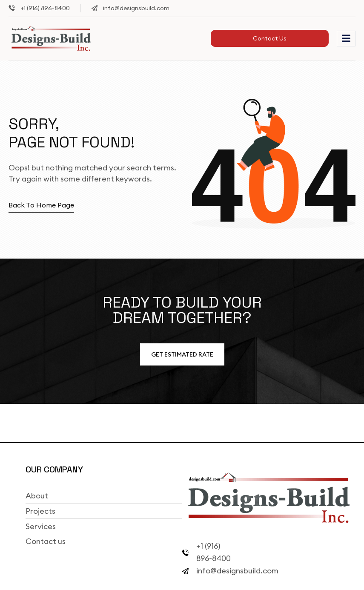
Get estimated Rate (182, 354)
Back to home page (41, 205)
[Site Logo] (51, 38)
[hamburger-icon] (346, 39)
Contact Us (270, 38)
